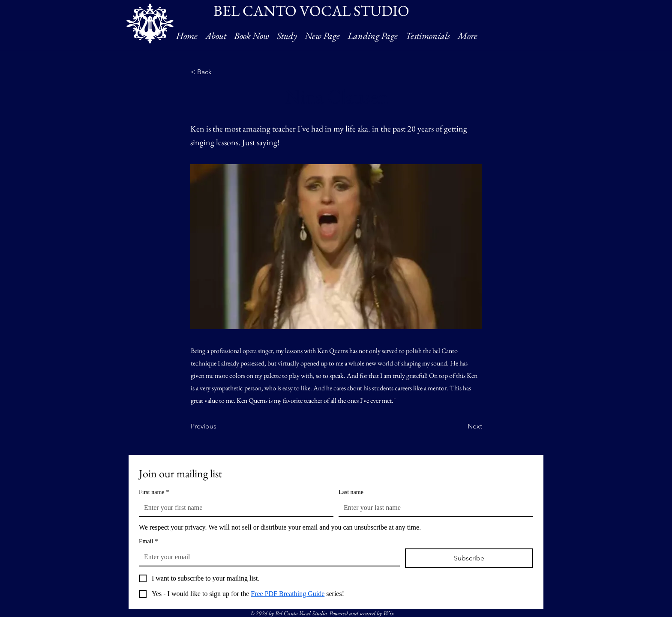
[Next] (461, 426)
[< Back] (219, 72)
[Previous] (219, 426)
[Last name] (433, 508)
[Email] (267, 557)
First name (154, 492)
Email (148, 541)
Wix (388, 613)
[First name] (234, 508)
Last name (351, 492)
